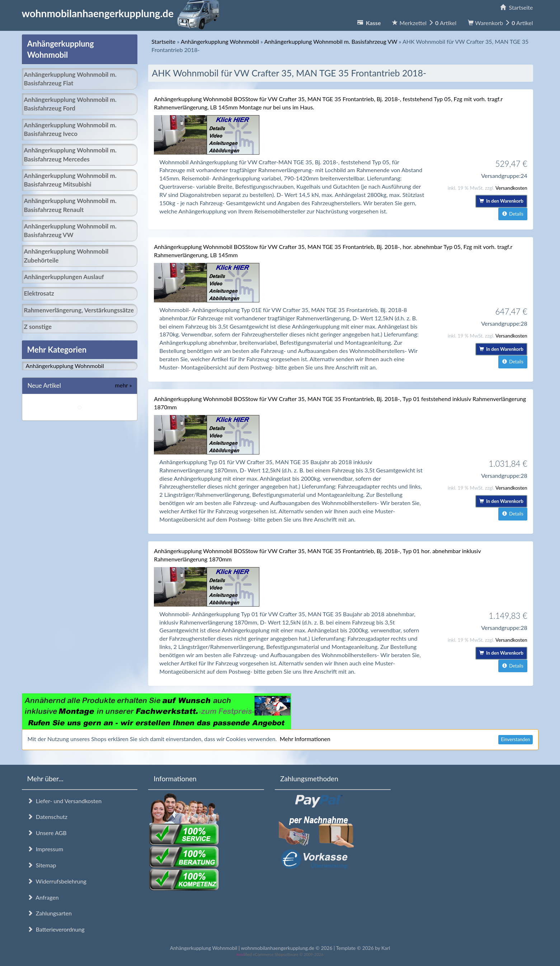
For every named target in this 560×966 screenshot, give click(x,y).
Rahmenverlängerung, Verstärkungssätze (79, 310)
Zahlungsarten (50, 913)
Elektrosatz (39, 293)
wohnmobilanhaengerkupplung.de (123, 13)
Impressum (45, 849)
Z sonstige (38, 327)
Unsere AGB (47, 833)
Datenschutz (47, 817)
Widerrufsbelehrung (57, 881)
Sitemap (42, 865)
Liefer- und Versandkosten (65, 801)
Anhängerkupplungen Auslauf (64, 277)
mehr (123, 385)
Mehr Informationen (305, 739)
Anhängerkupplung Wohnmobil (65, 366)
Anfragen (43, 897)
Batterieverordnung (56, 929)
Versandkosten (511, 188)
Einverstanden (515, 739)
